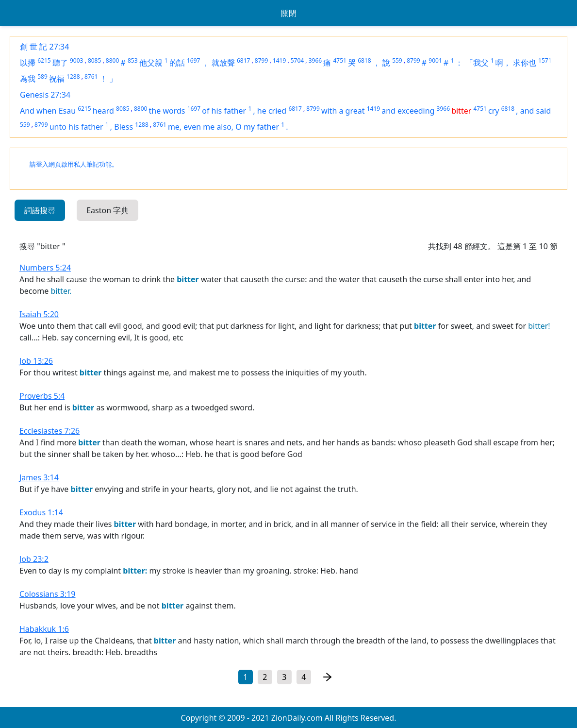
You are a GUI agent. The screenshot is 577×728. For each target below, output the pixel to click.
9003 (76, 60)
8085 (94, 60)
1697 (193, 60)
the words (167, 111)
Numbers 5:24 (45, 268)
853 (133, 60)
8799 (261, 60)
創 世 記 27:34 (44, 47)
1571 (545, 60)
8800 (112, 60)
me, (176, 127)
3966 (315, 60)
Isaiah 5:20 (39, 314)
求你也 (525, 63)
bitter (461, 111)
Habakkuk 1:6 (44, 629)
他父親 (151, 63)
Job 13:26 (36, 361)
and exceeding (408, 111)
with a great (343, 111)
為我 (28, 79)
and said (536, 111)
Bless (124, 127)
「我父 (477, 63)
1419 (279, 60)
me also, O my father (241, 127)
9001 (435, 60)
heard (103, 111)
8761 (91, 76)
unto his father (76, 127)
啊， (503, 63)
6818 (364, 60)
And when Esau (48, 111)
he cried (272, 111)
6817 (243, 60)
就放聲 (223, 63)
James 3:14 (39, 477)
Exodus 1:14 (41, 512)
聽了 (60, 63)
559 (397, 60)
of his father (224, 111)
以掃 (28, 63)
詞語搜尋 (40, 210)
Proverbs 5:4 (42, 396)
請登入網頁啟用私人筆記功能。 (74, 164)
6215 (44, 60)
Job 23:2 (34, 559)
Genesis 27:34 (45, 95)
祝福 (57, 79)
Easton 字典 (107, 210)
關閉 (289, 13)
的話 (177, 63)
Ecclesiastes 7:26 (49, 431)
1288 (73, 76)
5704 (297, 60)
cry (494, 111)
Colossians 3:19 (48, 594)
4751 (339, 60)
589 (42, 76)
